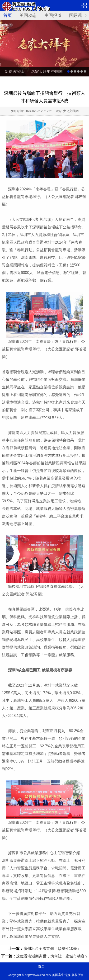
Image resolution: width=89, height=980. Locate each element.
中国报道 (53, 15)
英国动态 (28, 15)
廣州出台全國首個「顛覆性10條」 (52, 949)
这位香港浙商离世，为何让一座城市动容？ (52, 956)
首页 (8, 15)
